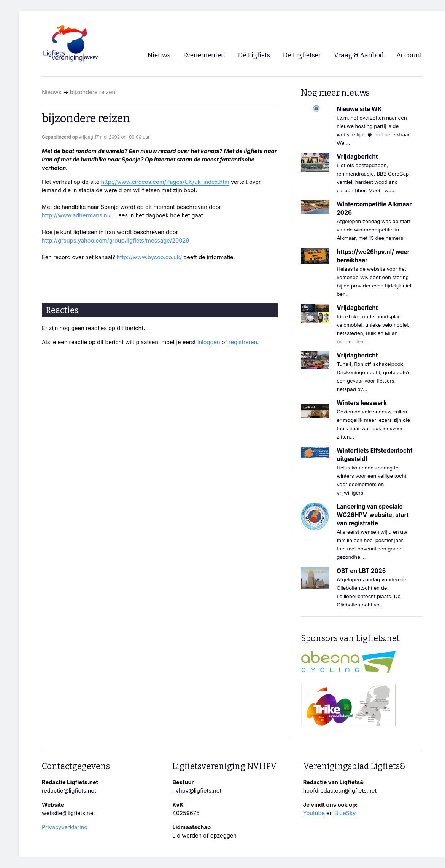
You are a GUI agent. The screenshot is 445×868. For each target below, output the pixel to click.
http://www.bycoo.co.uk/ (149, 257)
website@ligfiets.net (68, 813)
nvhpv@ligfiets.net (197, 791)
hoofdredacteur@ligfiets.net (340, 791)
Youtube (314, 813)
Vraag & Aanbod (359, 55)
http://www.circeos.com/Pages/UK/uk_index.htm (165, 182)
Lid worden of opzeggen (204, 836)
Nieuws (52, 92)
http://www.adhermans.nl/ (76, 215)
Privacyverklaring (65, 827)
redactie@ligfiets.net (69, 791)
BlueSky (345, 813)
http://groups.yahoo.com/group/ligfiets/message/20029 (115, 241)
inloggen (209, 342)
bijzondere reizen (93, 92)
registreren (243, 342)
